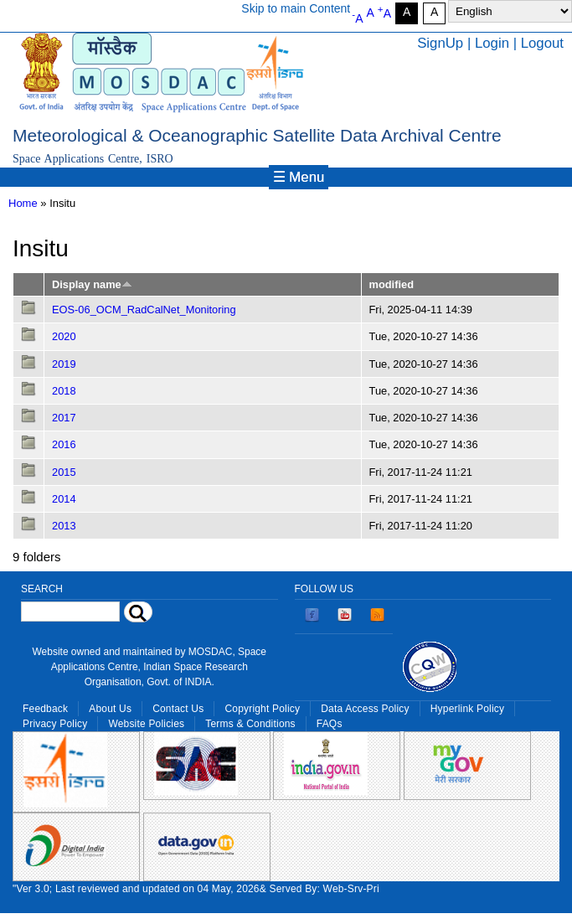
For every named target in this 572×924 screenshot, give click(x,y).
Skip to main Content (296, 8)
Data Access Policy (365, 709)
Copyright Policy (262, 709)
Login (492, 43)
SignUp (440, 43)
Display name (92, 284)
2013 (64, 526)
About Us (110, 709)
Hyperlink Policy (467, 709)
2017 (64, 418)
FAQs (330, 724)
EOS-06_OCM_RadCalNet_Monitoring (144, 310)
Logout (542, 43)
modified (392, 284)
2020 (64, 336)
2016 (64, 444)
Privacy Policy (55, 724)
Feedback (45, 709)
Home (23, 203)
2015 (64, 472)
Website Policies (146, 724)
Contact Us (178, 709)
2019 (64, 364)
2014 (64, 499)
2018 (64, 391)
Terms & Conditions (250, 724)
